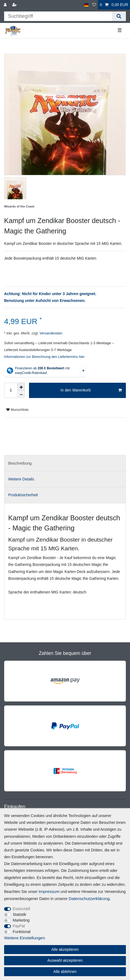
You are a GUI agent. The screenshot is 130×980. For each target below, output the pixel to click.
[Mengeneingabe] (11, 390)
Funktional (22, 932)
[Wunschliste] (94, 5)
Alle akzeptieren (65, 949)
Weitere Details (21, 479)
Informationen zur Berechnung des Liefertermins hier (44, 357)
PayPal (19, 926)
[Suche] (119, 16)
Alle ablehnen (65, 972)
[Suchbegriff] (58, 16)
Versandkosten (50, 333)
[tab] (65, 463)
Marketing (21, 920)
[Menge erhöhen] (21, 387)
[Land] (86, 5)
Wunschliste (17, 410)
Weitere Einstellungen (24, 938)
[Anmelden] (6, 5)
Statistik (20, 914)
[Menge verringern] (21, 394)
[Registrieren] (15, 5)
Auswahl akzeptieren (65, 960)
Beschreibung (20, 463)
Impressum (49, 891)
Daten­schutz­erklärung (89, 899)
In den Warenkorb (91, 390)
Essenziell (21, 909)
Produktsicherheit (23, 495)
